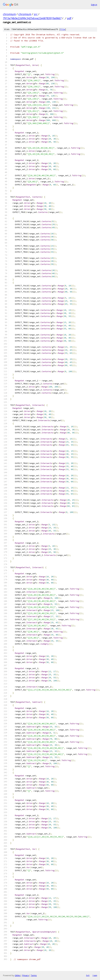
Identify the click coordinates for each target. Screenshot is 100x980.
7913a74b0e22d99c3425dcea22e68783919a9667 (32, 18)
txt (88, 975)
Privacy (26, 975)
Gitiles (18, 975)
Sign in (94, 5)
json (95, 975)
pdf (69, 18)
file (63, 29)
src (36, 14)
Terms (34, 975)
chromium (9, 14)
